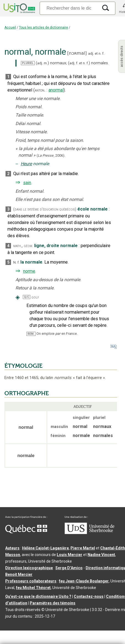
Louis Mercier (70, 555)
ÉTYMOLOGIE (23, 366)
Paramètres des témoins (53, 603)
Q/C (27, 297)
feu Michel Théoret (33, 588)
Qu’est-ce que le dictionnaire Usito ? (38, 596)
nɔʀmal (77, 53)
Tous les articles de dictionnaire (44, 27)
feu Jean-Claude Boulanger (84, 581)
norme (29, 271)
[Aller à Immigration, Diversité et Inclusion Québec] (26, 532)
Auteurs (12, 548)
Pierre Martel (83, 548)
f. (103, 53)
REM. (31, 334)
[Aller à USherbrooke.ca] (89, 533)
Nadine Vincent (101, 555)
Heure (26, 164)
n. (100, 53)
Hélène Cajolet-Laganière (45, 548)
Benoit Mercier (19, 574)
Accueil (10, 27)
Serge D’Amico (69, 568)
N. (15, 262)
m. (46, 63)
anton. (40, 90)
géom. (28, 246)
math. (17, 246)
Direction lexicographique (29, 568)
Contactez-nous (89, 596)
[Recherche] (69, 8)
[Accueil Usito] (19, 8)
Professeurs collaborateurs (31, 581)
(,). (51, 155)
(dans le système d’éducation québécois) (45, 209)
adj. (91, 53)
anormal (56, 90)
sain (27, 183)
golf (35, 297)
